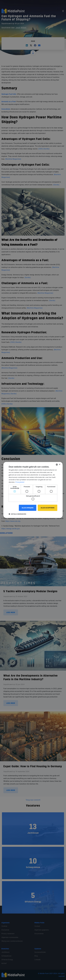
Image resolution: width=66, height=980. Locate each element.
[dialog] (33, 490)
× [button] (60, 464)
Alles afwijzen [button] (27, 508)
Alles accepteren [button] (47, 508)
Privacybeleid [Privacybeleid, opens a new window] (20, 482)
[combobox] (57, 465)
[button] (17, 514)
